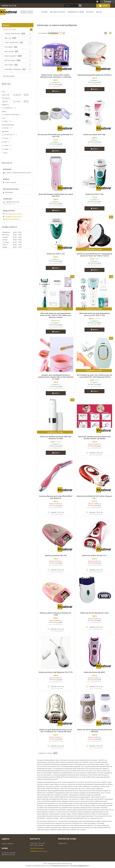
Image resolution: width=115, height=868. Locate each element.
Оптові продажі (9, 76)
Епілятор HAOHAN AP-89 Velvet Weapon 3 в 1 (94, 497)
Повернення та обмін (76, 12)
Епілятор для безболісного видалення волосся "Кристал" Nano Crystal (94, 255)
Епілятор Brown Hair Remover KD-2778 (56, 672)
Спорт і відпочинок (12, 42)
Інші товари (9, 65)
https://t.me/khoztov (13, 219)
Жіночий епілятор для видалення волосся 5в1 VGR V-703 (95, 314)
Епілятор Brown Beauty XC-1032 (94, 613)
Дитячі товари (10, 60)
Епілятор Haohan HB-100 (56, 555)
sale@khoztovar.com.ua (13, 217)
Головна (45, 12)
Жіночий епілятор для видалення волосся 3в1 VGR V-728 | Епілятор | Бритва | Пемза (56, 315)
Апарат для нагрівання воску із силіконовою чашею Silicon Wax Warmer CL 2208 (56, 377)
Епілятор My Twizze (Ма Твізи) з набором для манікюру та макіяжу (56, 76)
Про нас (99, 12)
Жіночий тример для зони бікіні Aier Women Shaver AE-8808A (95, 438)
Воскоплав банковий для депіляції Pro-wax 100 (56, 135)
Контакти (90, 12)
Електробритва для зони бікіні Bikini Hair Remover (56, 497)
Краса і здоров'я (11, 56)
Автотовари (9, 51)
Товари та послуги (10, 29)
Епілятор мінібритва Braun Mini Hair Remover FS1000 (56, 438)
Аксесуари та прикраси (13, 69)
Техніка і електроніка (12, 33)
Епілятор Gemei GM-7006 (95, 134)
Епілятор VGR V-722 (56, 254)
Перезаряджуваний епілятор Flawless (95, 75)
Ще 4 (6, 153)
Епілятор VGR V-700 (94, 194)
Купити (57, 91)
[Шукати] (80, 6)
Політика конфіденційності (80, 866)
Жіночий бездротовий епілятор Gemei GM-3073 (56, 195)
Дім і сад (8, 38)
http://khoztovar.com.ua (14, 214)
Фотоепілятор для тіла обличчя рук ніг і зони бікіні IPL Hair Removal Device (94, 376)
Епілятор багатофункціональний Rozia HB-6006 (95, 731)
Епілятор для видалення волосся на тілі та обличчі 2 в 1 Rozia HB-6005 (56, 731)
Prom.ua (69, 864)
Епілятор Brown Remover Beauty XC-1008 (56, 614)
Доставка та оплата (58, 12)
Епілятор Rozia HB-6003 (94, 672)
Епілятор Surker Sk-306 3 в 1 (94, 555)
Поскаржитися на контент (61, 866)
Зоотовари (9, 47)
